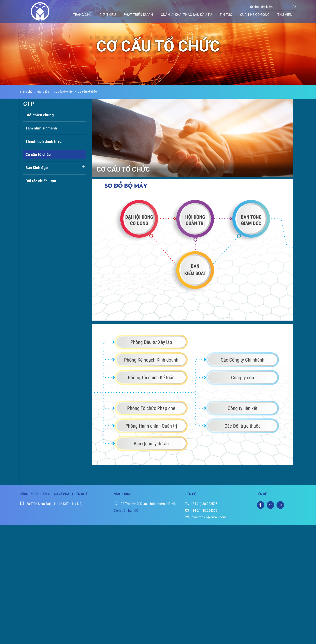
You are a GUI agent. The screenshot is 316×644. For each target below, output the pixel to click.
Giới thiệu (108, 15)
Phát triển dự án (138, 15)
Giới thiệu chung (40, 115)
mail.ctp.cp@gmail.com (205, 517)
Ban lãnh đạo (37, 168)
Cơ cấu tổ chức (63, 92)
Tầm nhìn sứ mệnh (41, 128)
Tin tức (226, 15)
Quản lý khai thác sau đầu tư (186, 15)
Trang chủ (82, 15)
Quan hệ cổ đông (255, 15)
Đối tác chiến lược (41, 181)
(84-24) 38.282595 (201, 504)
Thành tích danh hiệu (44, 141)
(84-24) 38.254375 (201, 511)
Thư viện (285, 15)
